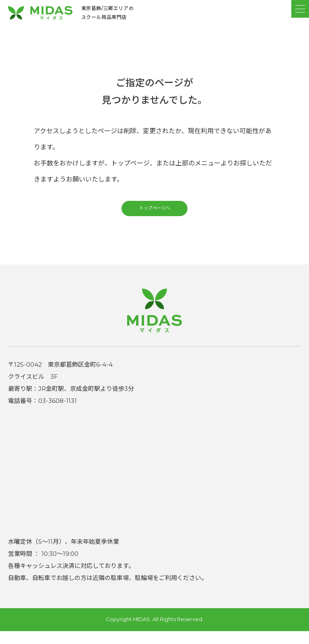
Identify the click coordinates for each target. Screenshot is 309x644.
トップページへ (154, 218)
